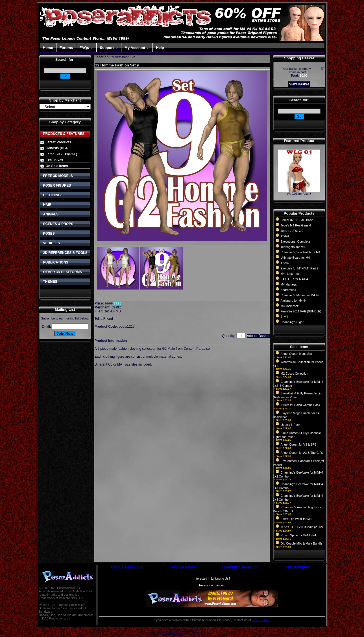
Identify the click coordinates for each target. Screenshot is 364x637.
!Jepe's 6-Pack (291, 425)
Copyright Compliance (240, 567)
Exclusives (55, 160)
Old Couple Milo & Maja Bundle (302, 543)
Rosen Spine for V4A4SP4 (298, 535)
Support (109, 48)
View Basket (299, 84)
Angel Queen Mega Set (296, 354)
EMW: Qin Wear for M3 (296, 519)
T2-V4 (285, 263)
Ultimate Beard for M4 (295, 258)
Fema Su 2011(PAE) (62, 154)
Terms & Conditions (127, 567)
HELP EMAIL (261, 620)
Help (160, 48)
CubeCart (188, 630)
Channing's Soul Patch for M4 (301, 252)
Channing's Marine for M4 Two (301, 295)
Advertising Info (297, 567)
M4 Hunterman (291, 274)
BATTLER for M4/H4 (294, 279)
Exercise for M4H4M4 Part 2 (300, 268)
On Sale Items (57, 166)
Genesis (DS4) (57, 148)
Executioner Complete (296, 241)
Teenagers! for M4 (293, 247)
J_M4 (284, 317)
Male (115, 57)
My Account (137, 48)
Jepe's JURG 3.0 (292, 231)
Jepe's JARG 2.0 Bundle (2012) (302, 527)
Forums (66, 48)
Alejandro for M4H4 (294, 301)
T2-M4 (285, 236)
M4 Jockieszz (290, 306)
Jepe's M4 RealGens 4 (296, 225)
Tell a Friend (104, 319)
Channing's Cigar (292, 322)
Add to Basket (258, 336)
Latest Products (59, 142)
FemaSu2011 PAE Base (297, 220)
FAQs (86, 48)
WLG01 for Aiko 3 (299, 194)
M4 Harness (289, 284)
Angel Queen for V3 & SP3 (299, 444)
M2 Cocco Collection (295, 373)
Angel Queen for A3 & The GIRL (302, 453)
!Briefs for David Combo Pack (300, 405)
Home (48, 48)
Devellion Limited (173, 633)
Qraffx (116, 307)
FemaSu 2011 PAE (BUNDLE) (301, 311)
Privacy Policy (183, 567)
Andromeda (288, 290)
